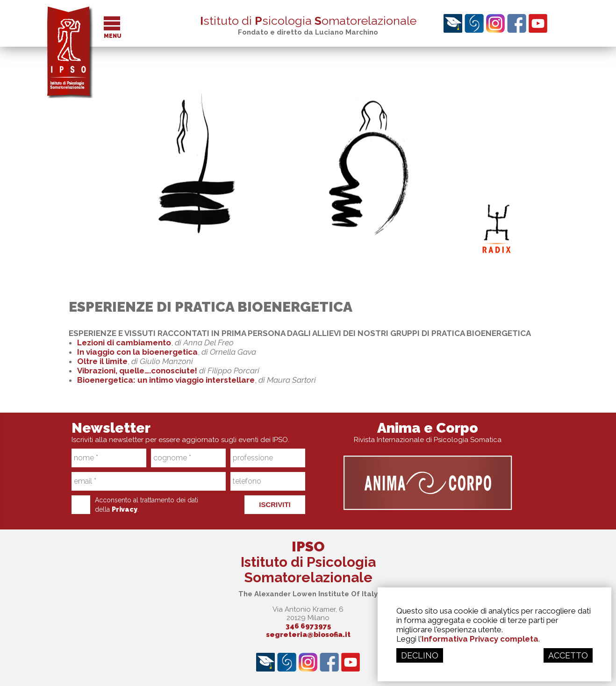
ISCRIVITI (275, 504)
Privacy (125, 509)
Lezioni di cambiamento (124, 343)
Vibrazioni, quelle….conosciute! (137, 371)
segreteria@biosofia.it (308, 635)
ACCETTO (568, 655)
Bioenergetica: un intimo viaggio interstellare (166, 380)
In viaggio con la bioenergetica (137, 352)
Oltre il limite (102, 361)
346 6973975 (308, 626)
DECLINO (420, 655)
